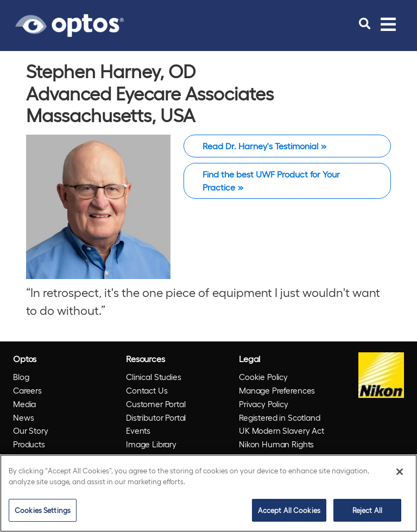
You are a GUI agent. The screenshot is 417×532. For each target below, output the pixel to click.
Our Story (31, 430)
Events (138, 430)
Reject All (367, 510)
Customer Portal (156, 404)
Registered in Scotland (280, 417)
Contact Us (147, 390)
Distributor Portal (156, 417)
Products (29, 444)
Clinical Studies (154, 377)
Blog (21, 377)
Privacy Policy (264, 404)
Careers (27, 390)
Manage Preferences (277, 390)
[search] (365, 24)
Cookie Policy (263, 377)
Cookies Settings (43, 510)
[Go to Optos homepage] (69, 24)
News (23, 417)
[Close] (400, 472)
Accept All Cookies (289, 510)
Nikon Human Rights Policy (276, 451)
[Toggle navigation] (388, 24)
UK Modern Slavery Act (282, 430)
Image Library (151, 444)
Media (24, 404)
